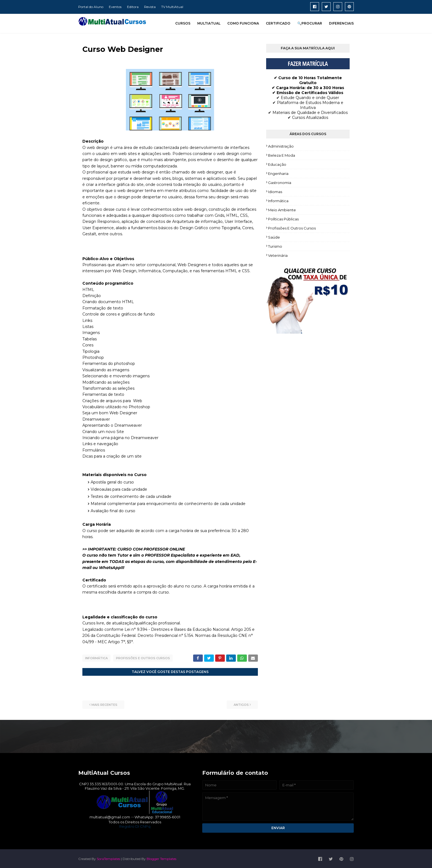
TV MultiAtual (172, 7)
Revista (150, 7)
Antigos (241, 704)
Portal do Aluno (91, 7)
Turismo (275, 246)
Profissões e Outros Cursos (143, 658)
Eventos (115, 7)
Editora (133, 7)
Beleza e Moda (282, 155)
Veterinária (278, 255)
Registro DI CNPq (135, 826)
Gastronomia (280, 183)
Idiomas (275, 192)
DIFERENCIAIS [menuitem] (341, 23)
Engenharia (278, 173)
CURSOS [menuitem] (183, 23)
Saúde (274, 237)
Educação (277, 164)
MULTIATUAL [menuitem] (209, 23)
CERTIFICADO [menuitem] (278, 23)
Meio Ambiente (282, 210)
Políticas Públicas (283, 219)
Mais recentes (104, 704)
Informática (96, 658)
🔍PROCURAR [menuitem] (310, 23)
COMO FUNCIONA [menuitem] (243, 23)
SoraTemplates (108, 858)
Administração (281, 146)
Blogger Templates (161, 858)
